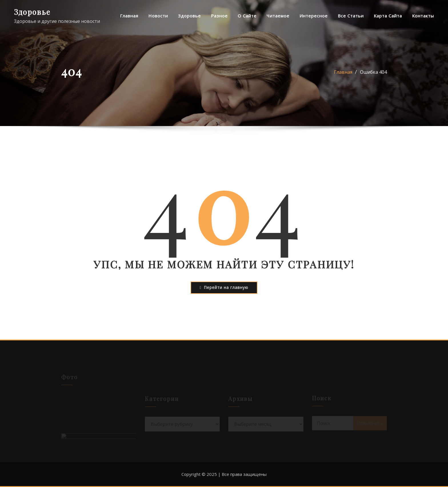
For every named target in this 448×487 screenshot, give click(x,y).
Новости (158, 16)
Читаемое (278, 16)
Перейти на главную (224, 287)
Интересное (314, 16)
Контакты (423, 16)
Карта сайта (388, 16)
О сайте (247, 16)
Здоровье (32, 12)
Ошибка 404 (373, 72)
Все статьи (351, 16)
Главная (129, 16)
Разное (219, 16)
